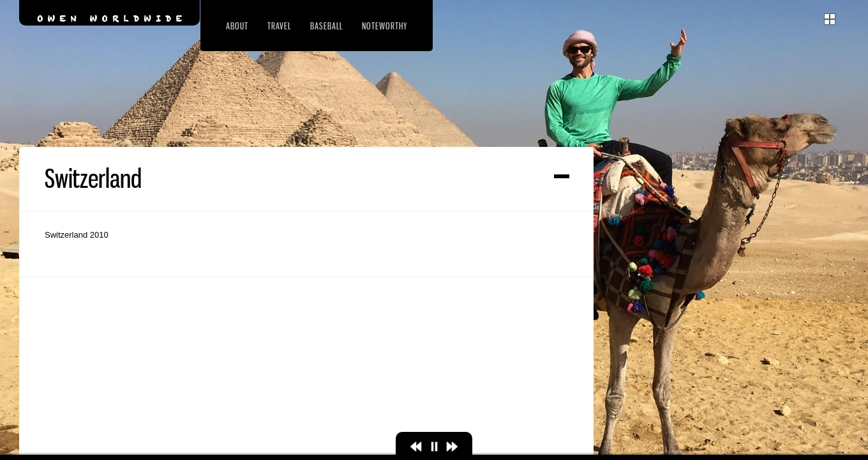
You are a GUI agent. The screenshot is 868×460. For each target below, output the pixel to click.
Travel (279, 26)
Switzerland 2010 (77, 307)
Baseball (326, 26)
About (237, 26)
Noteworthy (385, 26)
